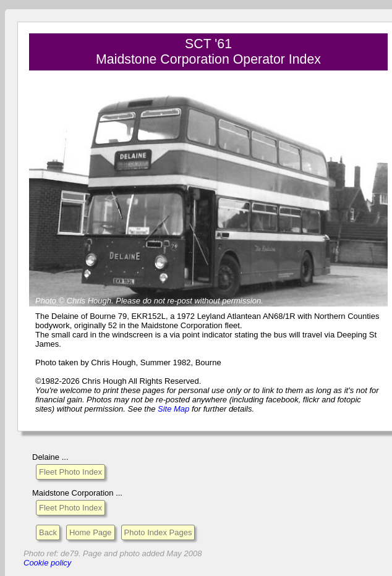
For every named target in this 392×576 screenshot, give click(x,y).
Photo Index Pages (158, 532)
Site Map (173, 409)
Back (48, 532)
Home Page (91, 532)
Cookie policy (47, 563)
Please (128, 301)
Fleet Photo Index (70, 472)
